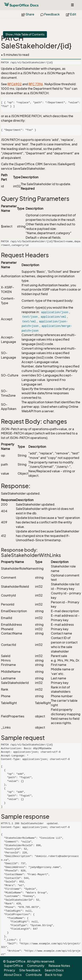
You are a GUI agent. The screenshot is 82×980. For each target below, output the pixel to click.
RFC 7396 (36, 84)
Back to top (54, 975)
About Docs (13, 975)
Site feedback (30, 970)
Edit (71, 14)
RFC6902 (15, 84)
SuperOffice (13, 966)
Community (36, 966)
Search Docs (54, 970)
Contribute (34, 975)
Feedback (50, 14)
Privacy (9, 970)
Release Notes (59, 966)
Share (28, 14)
